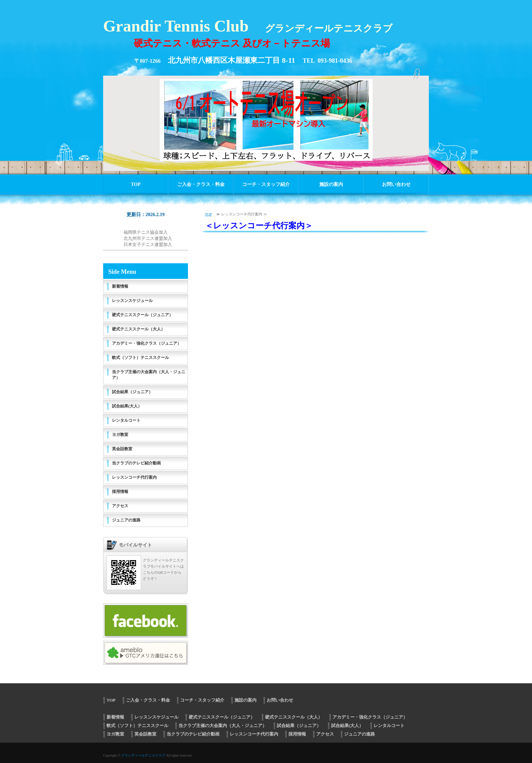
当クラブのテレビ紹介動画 (136, 463)
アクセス (120, 506)
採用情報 (120, 492)
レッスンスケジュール (132, 301)
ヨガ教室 (120, 435)
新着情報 (120, 286)
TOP (136, 184)
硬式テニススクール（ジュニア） (142, 315)
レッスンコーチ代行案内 (134, 477)
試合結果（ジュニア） (132, 392)
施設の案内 (331, 184)
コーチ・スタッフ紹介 (266, 184)
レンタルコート (126, 420)
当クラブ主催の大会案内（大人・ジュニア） (149, 375)
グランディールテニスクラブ (143, 755)
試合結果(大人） (127, 406)
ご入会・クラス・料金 (201, 184)
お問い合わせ (396, 184)
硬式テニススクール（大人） (138, 329)
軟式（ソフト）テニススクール (140, 358)
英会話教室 (122, 449)
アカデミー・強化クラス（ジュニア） (147, 343)
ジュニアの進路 (126, 520)
